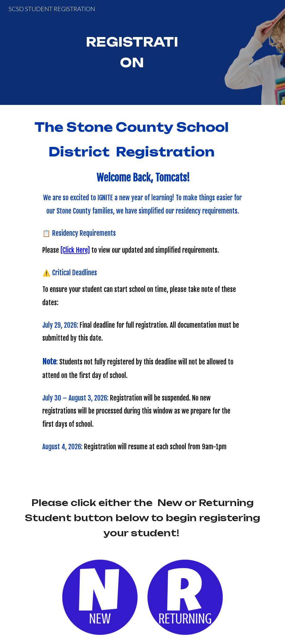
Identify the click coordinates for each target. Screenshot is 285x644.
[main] (132, 52)
